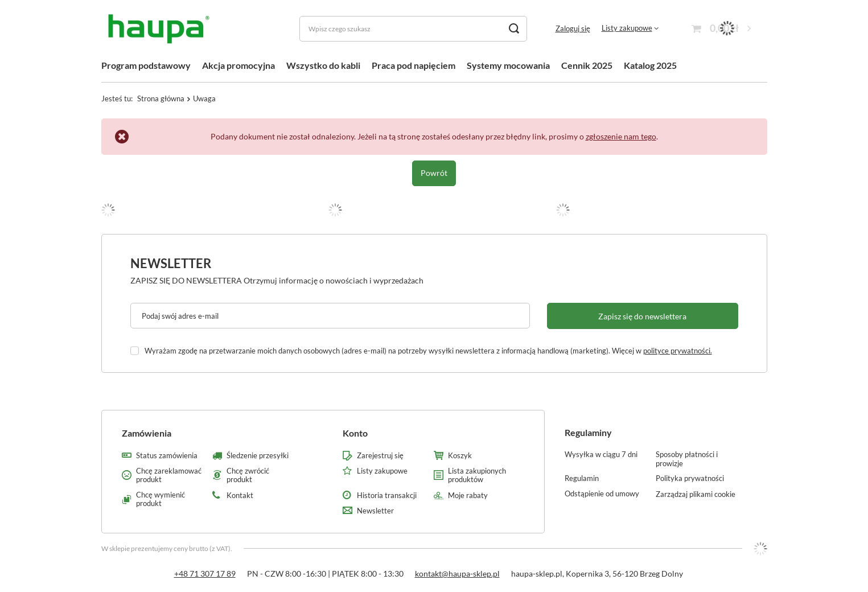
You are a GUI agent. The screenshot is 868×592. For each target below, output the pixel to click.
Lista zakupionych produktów (477, 476)
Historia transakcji (387, 496)
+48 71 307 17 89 (205, 573)
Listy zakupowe (627, 28)
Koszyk (460, 456)
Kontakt (240, 496)
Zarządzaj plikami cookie (696, 494)
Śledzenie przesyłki (258, 456)
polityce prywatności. (678, 351)
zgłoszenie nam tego (621, 136)
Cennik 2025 (587, 65)
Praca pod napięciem (414, 65)
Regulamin (582, 478)
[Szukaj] (514, 29)
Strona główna (161, 98)
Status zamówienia (167, 456)
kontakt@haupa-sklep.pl (457, 573)
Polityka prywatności (690, 478)
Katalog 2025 (650, 65)
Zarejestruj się (380, 456)
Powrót (434, 173)
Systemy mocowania (508, 65)
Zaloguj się (573, 28)
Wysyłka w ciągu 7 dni (601, 455)
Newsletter (171, 263)
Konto (355, 433)
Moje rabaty (468, 496)
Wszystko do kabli (323, 65)
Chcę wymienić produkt (161, 499)
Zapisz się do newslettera (642, 316)
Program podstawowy (146, 65)
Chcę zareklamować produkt (169, 476)
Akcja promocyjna (238, 65)
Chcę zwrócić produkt (248, 476)
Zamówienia (147, 433)
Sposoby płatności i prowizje (687, 459)
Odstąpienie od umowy (602, 494)
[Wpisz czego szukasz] (413, 29)
